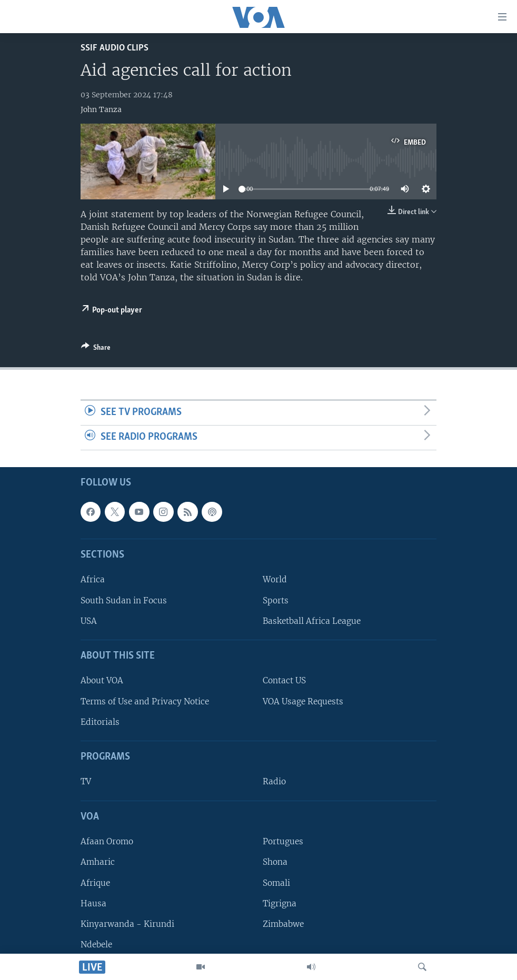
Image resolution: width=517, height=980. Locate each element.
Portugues (283, 841)
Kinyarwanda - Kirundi (127, 924)
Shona (275, 862)
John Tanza (101, 109)
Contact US (284, 680)
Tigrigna (280, 903)
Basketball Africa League (312, 620)
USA (89, 620)
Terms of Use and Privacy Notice (145, 701)
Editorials (100, 721)
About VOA (102, 680)
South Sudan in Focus (124, 600)
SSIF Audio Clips (115, 48)
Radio (274, 781)
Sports (276, 600)
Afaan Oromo (107, 841)
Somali (276, 882)
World (275, 579)
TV (86, 781)
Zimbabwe (283, 924)
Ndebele (96, 944)
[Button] (96, 349)
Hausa (93, 903)
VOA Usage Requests (303, 701)
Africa (93, 579)
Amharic (98, 862)
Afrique (95, 882)
